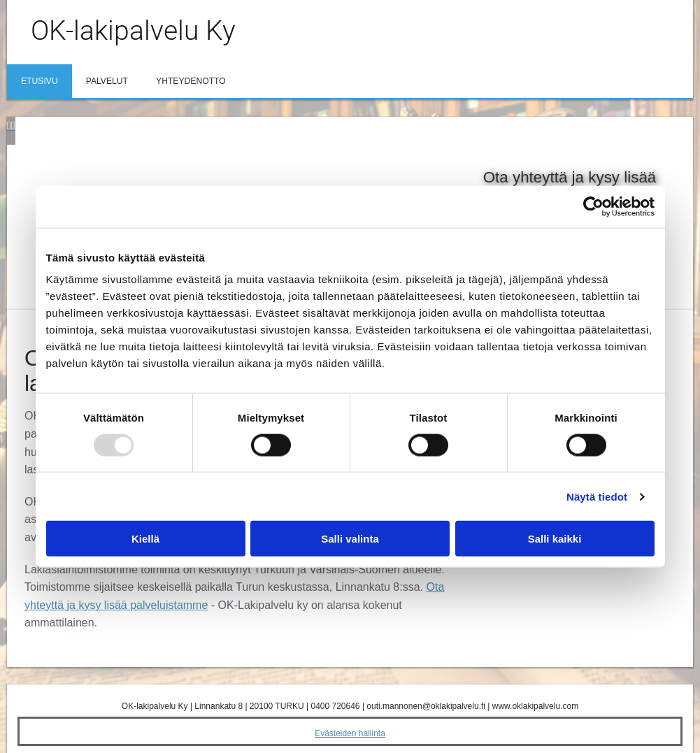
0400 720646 (335, 706)
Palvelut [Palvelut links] (107, 81)
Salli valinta (350, 539)
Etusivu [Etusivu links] (40, 81)
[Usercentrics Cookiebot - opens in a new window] (593, 206)
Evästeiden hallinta (350, 733)
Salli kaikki (555, 539)
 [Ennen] (9, 125)
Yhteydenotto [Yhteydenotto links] (191, 81)
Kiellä (145, 539)
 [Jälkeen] (13, 125)
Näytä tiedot (597, 496)
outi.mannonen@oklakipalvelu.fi (426, 706)
